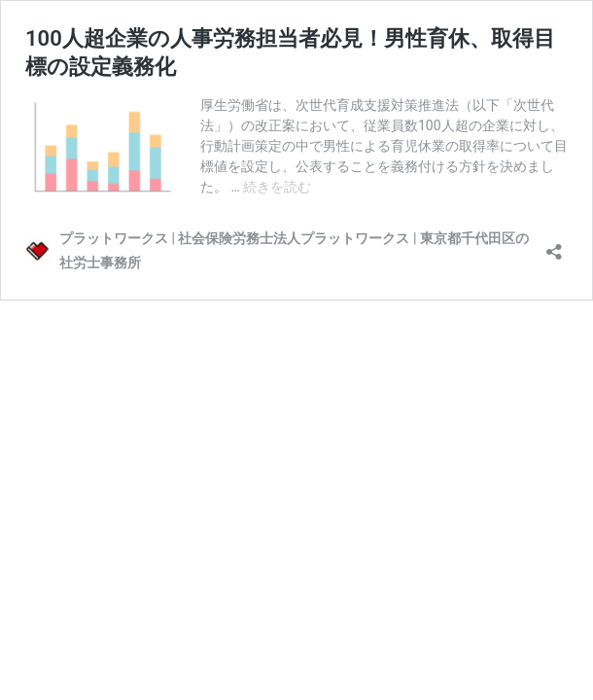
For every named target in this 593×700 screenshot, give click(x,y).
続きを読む (277, 187)
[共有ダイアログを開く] (554, 245)
